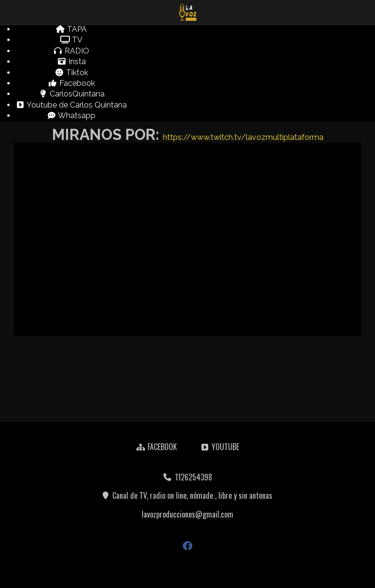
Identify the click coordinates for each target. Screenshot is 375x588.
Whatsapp (71, 116)
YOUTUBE (220, 447)
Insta (71, 62)
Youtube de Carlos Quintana (71, 105)
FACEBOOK (156, 447)
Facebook (71, 83)
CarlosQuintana (71, 94)
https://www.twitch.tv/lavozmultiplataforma (243, 137)
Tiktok (71, 73)
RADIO (71, 51)
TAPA (71, 29)
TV (71, 40)
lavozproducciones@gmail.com (187, 514)
